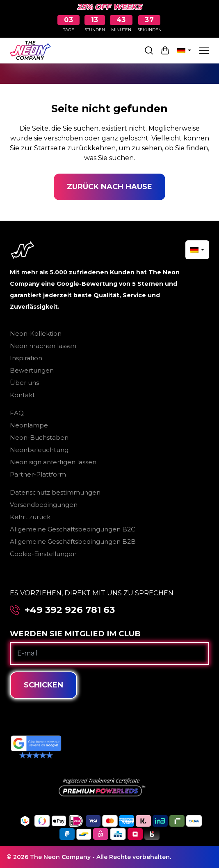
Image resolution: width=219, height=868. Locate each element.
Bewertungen (32, 370)
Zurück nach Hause (109, 187)
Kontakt (22, 395)
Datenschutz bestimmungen (55, 492)
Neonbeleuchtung (39, 450)
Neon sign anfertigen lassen (53, 462)
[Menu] (204, 50)
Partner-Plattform (38, 474)
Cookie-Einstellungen (43, 554)
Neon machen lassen (43, 346)
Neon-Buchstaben (39, 437)
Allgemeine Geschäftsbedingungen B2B (73, 541)
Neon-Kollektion (36, 333)
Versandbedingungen (44, 505)
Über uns (24, 383)
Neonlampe (29, 425)
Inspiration (26, 358)
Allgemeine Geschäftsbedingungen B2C (73, 529)
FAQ (17, 413)
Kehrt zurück (30, 517)
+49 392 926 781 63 (70, 610)
